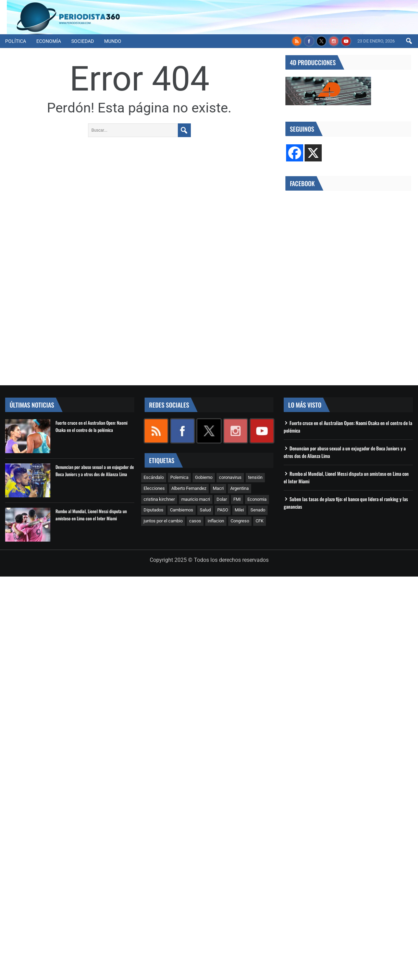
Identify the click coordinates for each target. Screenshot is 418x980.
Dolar (222, 499)
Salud (205, 510)
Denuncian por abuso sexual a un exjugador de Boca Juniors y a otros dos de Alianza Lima (95, 470)
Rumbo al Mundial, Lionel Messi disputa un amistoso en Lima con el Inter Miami (91, 515)
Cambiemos (182, 510)
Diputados (153, 510)
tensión (255, 477)
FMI (237, 499)
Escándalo (154, 477)
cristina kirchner (159, 499)
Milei (239, 510)
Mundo (113, 41)
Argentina (239, 488)
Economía (49, 41)
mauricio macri (196, 499)
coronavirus (230, 477)
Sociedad (83, 41)
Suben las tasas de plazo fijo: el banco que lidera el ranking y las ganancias (346, 503)
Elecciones (154, 488)
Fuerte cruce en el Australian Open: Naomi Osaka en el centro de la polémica (91, 426)
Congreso (240, 521)
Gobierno (204, 477)
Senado (258, 510)
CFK (260, 521)
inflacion (216, 521)
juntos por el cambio (163, 521)
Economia (257, 499)
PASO (223, 510)
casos (195, 521)
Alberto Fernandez (189, 488)
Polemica (179, 477)
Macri (218, 488)
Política (16, 41)
